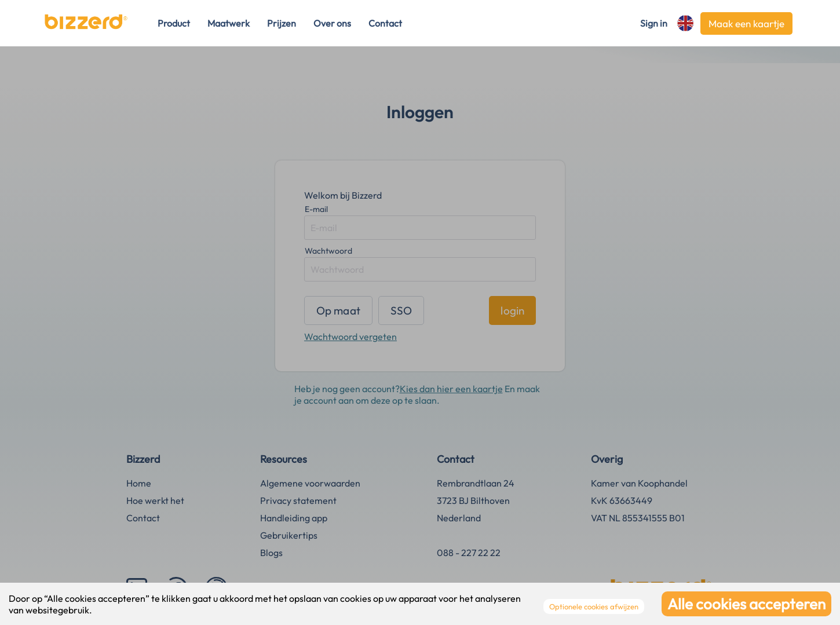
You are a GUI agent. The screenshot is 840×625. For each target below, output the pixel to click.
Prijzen (282, 23)
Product (174, 23)
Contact (385, 23)
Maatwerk (229, 23)
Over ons (332, 23)
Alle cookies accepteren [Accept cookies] (746, 604)
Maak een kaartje (746, 23)
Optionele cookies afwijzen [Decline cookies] (594, 606)
